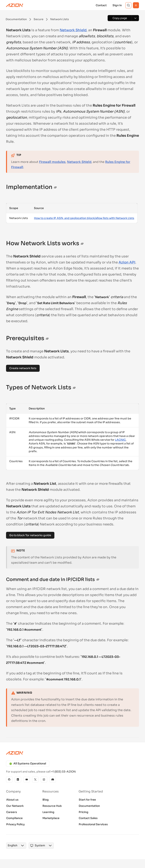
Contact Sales (88, 818)
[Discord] (53, 779)
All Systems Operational (28, 763)
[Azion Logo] (15, 5)
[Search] (128, 5)
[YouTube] (27, 779)
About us (12, 800)
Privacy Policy (15, 824)
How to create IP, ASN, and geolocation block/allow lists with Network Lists (84, 218)
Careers (12, 812)
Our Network (15, 806)
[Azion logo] (72, 753)
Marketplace (51, 818)
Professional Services (93, 824)
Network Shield (73, 30)
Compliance (14, 818)
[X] (35, 779)
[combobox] (13, 846)
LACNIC (120, 440)
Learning (48, 812)
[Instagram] (44, 779)
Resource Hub (52, 806)
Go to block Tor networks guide (30, 535)
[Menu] (136, 5)
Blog (46, 800)
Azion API (127, 262)
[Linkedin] (18, 779)
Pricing (84, 812)
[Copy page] (120, 18)
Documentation (89, 806)
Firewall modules (52, 162)
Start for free (87, 800)
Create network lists (23, 368)
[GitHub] (9, 779)
